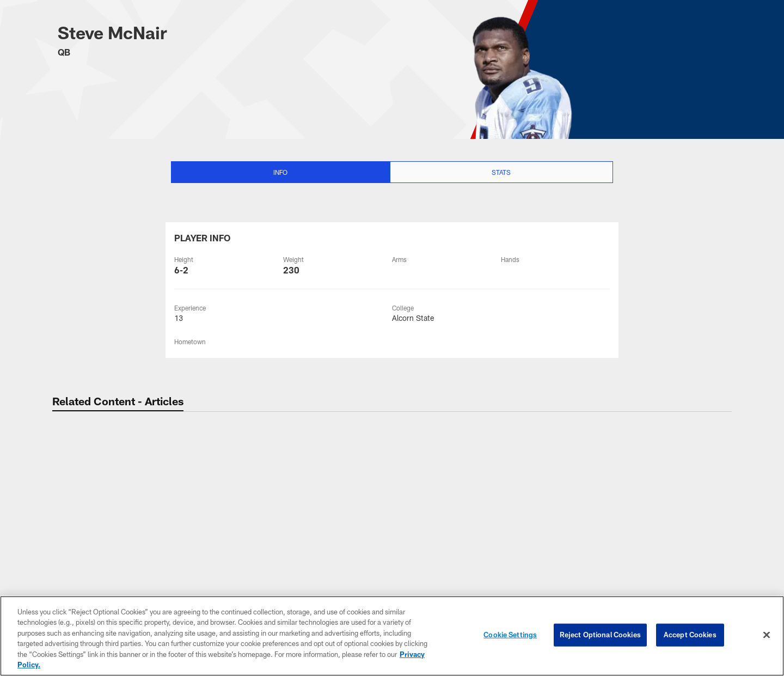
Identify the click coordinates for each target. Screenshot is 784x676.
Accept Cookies (690, 635)
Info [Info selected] (280, 172)
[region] (392, 636)
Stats (501, 172)
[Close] (767, 635)
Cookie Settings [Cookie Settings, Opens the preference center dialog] (510, 635)
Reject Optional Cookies (600, 635)
